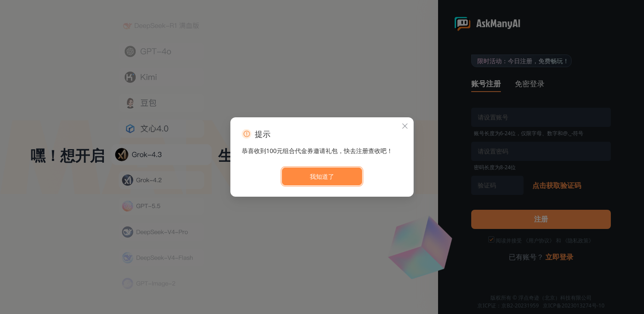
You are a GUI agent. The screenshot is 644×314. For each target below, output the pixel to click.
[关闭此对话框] (405, 126)
